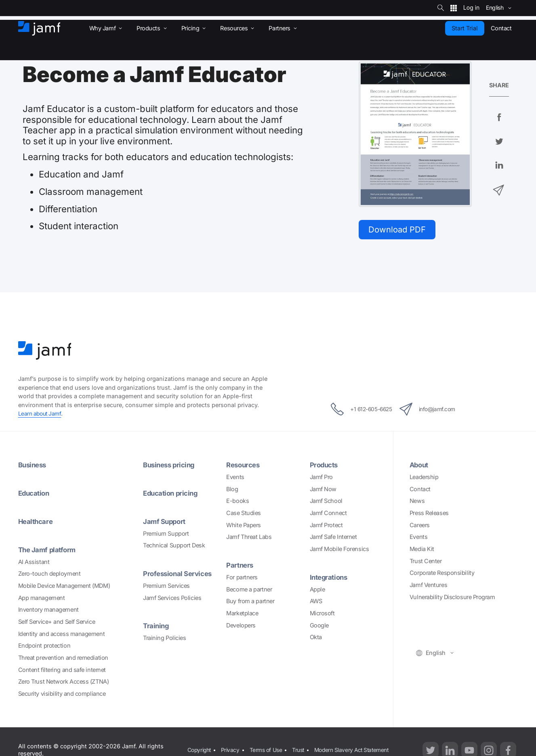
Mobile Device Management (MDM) (64, 587)
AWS (316, 603)
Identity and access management (62, 635)
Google (319, 626)
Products (325, 466)
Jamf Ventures (428, 586)
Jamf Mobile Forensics (339, 550)
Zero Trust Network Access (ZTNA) (64, 683)
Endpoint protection (44, 647)
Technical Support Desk (174, 547)
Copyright (199, 746)
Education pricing (172, 495)
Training (157, 627)
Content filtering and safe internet (62, 671)
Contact (420, 491)
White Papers (244, 527)
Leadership (424, 478)
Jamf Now (323, 491)
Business (34, 466)
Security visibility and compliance (62, 695)
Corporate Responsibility (442, 574)
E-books (238, 502)
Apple (317, 590)
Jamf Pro (321, 478)
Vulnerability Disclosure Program (452, 599)
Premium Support (166, 535)
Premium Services (166, 587)
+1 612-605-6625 (355, 411)
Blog (232, 491)
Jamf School (326, 502)
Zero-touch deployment (49, 575)
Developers (241, 626)
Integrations (330, 579)
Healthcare (37, 523)
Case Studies (244, 514)
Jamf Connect (328, 514)
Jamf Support (166, 523)
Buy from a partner (250, 603)
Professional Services (180, 575)
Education (35, 495)
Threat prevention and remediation (63, 659)
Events (235, 478)
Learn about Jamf (41, 415)
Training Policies (164, 639)
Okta (316, 639)
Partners (241, 567)
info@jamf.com (435, 411)
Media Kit (422, 550)
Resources (244, 466)
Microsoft (322, 614)
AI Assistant (34, 563)
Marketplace (242, 614)
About (420, 466)
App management (42, 599)
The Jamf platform (48, 551)
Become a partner (249, 590)
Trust (303, 746)
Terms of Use (269, 746)
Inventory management (48, 611)
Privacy (232, 746)
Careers (420, 527)
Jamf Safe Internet (333, 538)
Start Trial (465, 28)
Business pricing (171, 466)
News (417, 502)
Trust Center (426, 563)
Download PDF (399, 230)
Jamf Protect (326, 527)
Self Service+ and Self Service (57, 623)
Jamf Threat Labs (249, 538)
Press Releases (429, 514)
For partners (242, 578)
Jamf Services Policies (172, 599)
